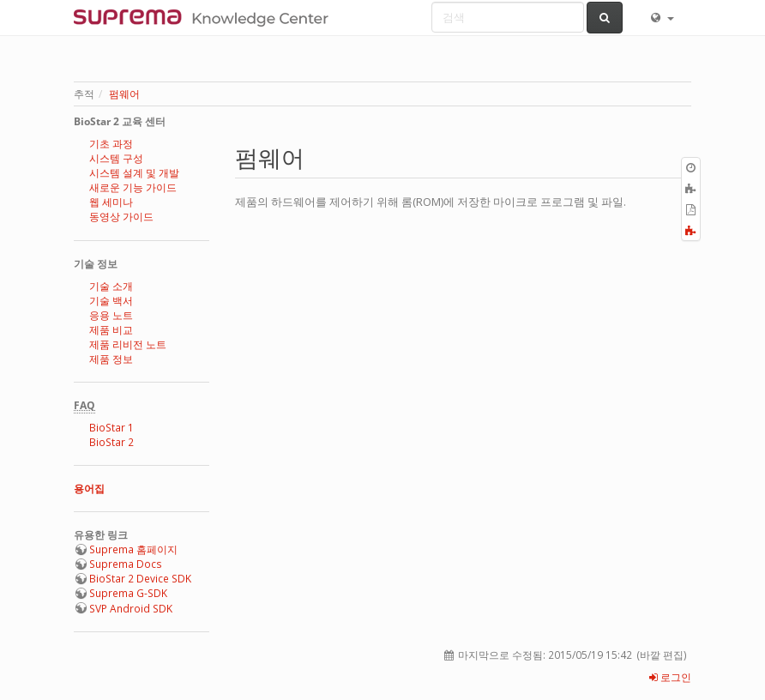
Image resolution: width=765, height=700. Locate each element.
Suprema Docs (126, 564)
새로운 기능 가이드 (133, 187)
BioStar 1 (111, 428)
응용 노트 (111, 315)
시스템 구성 (116, 158)
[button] (661, 17)
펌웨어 (124, 94)
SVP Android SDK (131, 609)
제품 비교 (111, 330)
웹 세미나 (111, 202)
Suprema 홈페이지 (133, 549)
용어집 (89, 489)
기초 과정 (111, 144)
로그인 (670, 677)
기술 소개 (111, 286)
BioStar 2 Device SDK (140, 579)
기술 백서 (111, 301)
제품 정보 (111, 359)
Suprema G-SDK (128, 593)
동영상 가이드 (121, 217)
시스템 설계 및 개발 (134, 173)
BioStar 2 (111, 442)
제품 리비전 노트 (128, 344)
